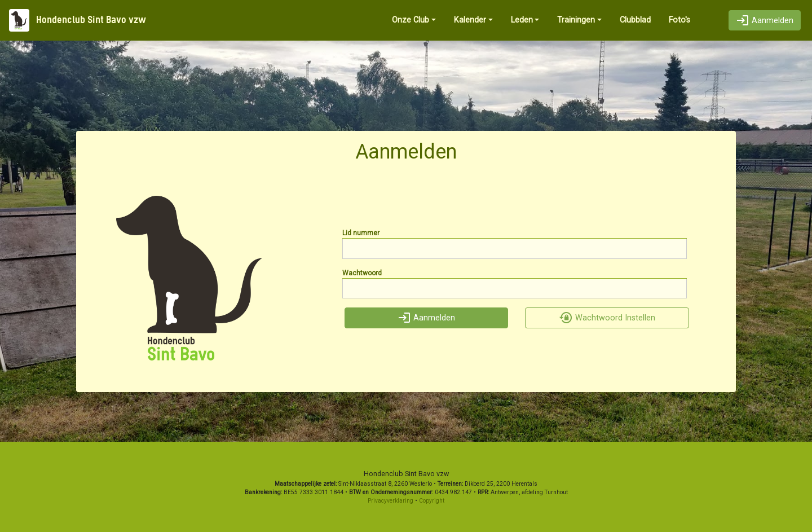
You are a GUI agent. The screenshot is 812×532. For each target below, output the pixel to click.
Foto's (679, 20)
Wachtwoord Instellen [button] (607, 318)
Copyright (432, 501)
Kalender (470, 20)
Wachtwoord (362, 273)
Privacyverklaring (390, 501)
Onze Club (411, 20)
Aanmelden (765, 21)
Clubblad (635, 20)
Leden (522, 20)
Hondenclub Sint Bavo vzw (78, 20)
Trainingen (576, 20)
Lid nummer (361, 233)
